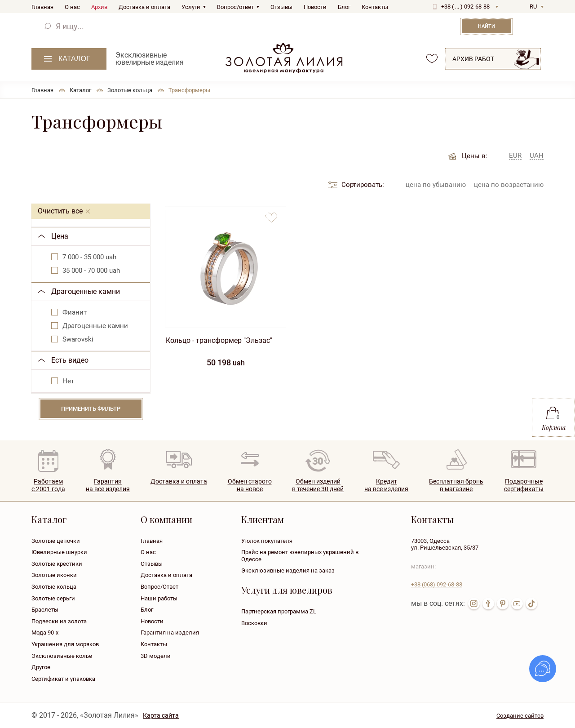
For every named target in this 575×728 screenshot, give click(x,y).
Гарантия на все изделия (108, 485)
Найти (487, 26)
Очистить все (60, 211)
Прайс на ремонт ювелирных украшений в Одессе (300, 556)
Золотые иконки (54, 575)
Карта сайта (161, 715)
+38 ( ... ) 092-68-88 (465, 7)
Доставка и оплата (144, 7)
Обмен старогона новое (250, 485)
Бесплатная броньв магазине (456, 485)
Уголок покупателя (267, 541)
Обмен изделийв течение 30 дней (318, 485)
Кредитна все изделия (386, 485)
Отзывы (281, 7)
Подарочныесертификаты (524, 485)
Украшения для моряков (65, 644)
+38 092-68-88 (437, 584)
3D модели (156, 656)
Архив (99, 7)
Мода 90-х (45, 633)
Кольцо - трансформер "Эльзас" (219, 340)
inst (474, 604)
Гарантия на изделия (170, 633)
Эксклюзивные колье (62, 656)
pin (503, 604)
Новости (315, 7)
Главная (42, 7)
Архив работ (473, 59)
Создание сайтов (520, 716)
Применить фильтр (91, 409)
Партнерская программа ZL (279, 611)
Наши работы (159, 598)
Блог (344, 7)
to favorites (271, 214)
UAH (537, 156)
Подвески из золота (59, 621)
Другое (41, 667)
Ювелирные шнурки (59, 552)
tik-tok (531, 604)
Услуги (191, 7)
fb (488, 604)
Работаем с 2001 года (48, 485)
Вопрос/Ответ (159, 587)
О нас (72, 7)
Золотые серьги (53, 598)
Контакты (375, 7)
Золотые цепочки (56, 541)
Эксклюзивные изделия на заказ (288, 570)
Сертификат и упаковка (63, 679)
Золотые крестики (57, 564)
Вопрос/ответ (235, 7)
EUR (515, 156)
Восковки (254, 623)
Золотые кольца (54, 587)
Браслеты (45, 610)
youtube (517, 604)
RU (533, 7)
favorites (432, 59)
